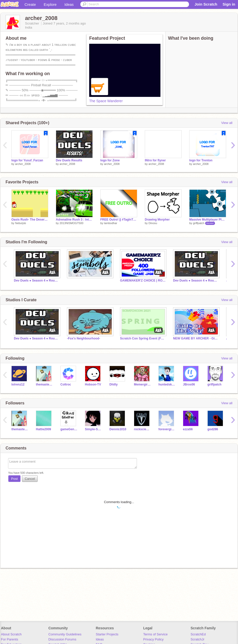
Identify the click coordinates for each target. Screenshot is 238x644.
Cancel (30, 479)
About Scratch (11, 634)
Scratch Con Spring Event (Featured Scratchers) (143, 338)
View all (227, 123)
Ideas (69, 4)
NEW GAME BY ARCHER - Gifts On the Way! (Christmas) (196, 338)
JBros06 (189, 384)
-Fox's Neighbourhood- (84, 338)
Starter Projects (107, 634)
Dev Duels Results (69, 160)
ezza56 (188, 429)
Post (14, 479)
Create (30, 4)
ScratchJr (197, 639)
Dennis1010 (118, 429)
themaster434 (44, 384)
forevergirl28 (167, 429)
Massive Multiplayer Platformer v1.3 (208, 220)
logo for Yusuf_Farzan (27, 160)
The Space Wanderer (106, 101)
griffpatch (199, 223)
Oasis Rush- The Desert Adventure (30, 220)
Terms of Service (156, 634)
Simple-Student (93, 429)
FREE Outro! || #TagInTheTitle (119, 220)
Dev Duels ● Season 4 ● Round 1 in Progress (196, 281)
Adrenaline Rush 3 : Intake (74, 220)
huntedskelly (167, 384)
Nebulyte (21, 223)
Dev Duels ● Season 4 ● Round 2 (37, 281)
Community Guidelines (65, 634)
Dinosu (153, 223)
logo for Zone (110, 160)
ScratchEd (198, 634)
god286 (213, 429)
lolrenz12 (18, 384)
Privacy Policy (153, 639)
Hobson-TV (93, 384)
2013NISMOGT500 (72, 223)
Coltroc (66, 384)
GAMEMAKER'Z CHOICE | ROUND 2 (143, 281)
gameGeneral (69, 429)
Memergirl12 (142, 384)
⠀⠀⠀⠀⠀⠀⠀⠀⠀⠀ (78, 281)
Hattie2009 (43, 429)
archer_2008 (23, 164)
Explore (50, 4)
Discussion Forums (62, 639)
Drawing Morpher (157, 220)
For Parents (10, 639)
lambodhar (111, 223)
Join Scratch (206, 4)
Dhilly (114, 384)
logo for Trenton (201, 160)
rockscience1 (142, 429)
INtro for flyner (155, 160)
